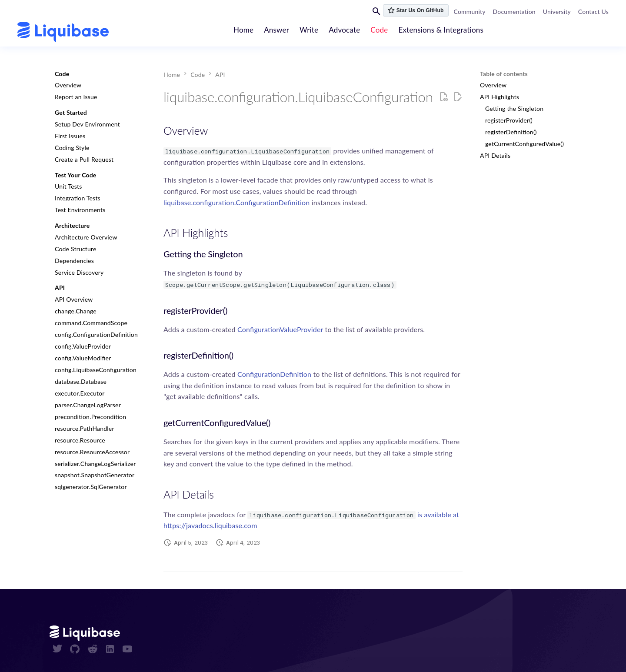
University (557, 12)
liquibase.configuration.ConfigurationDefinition (236, 202)
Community (470, 12)
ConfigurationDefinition (274, 374)
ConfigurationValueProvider (280, 329)
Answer (277, 30)
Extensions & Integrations (441, 30)
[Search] (376, 11)
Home (243, 30)
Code (380, 30)
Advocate (345, 30)
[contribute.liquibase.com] (63, 32)
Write (309, 30)
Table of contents (504, 74)
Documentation (514, 12)
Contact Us (593, 12)
